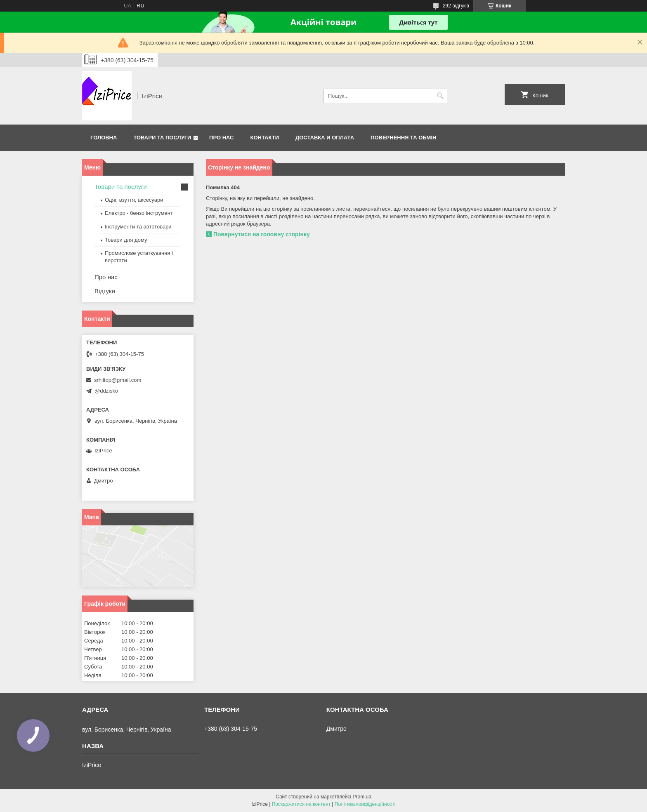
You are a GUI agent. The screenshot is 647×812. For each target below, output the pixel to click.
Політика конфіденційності (365, 804)
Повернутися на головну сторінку (262, 234)
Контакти (265, 138)
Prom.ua (362, 797)
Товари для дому (126, 240)
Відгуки (105, 291)
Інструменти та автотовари (138, 227)
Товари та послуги (162, 138)
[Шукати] (440, 96)
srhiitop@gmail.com (118, 380)
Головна (104, 138)
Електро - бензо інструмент (139, 213)
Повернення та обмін (403, 138)
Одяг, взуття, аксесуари (134, 200)
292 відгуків (456, 6)
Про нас (221, 138)
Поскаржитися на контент (301, 804)
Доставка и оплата (325, 138)
